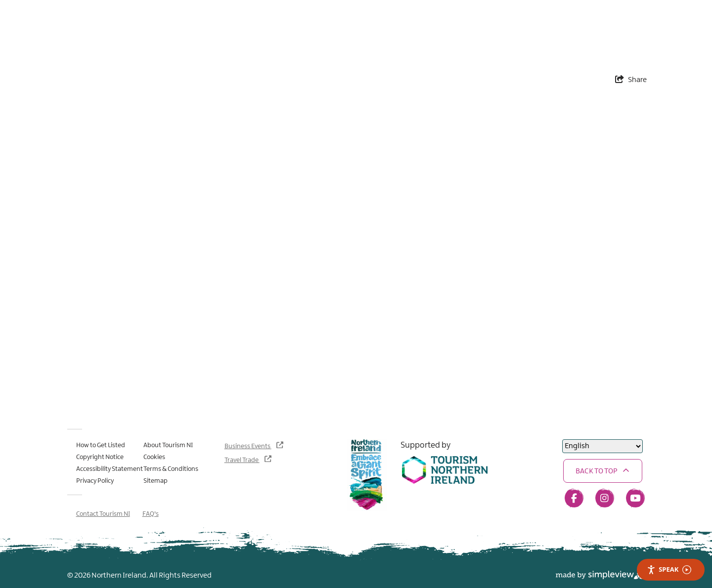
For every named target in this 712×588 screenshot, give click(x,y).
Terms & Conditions (171, 469)
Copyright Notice (100, 457)
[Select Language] (602, 446)
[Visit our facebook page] (574, 498)
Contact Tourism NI (103, 514)
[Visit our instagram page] (605, 498)
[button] (603, 471)
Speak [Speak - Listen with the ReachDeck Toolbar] (669, 569)
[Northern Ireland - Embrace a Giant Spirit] (367, 475)
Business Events (248, 446)
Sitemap (156, 481)
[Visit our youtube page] (635, 498)
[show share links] (631, 80)
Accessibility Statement (110, 469)
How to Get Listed (101, 445)
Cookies (154, 457)
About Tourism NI (168, 445)
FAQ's (151, 514)
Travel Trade (242, 460)
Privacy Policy (95, 481)
